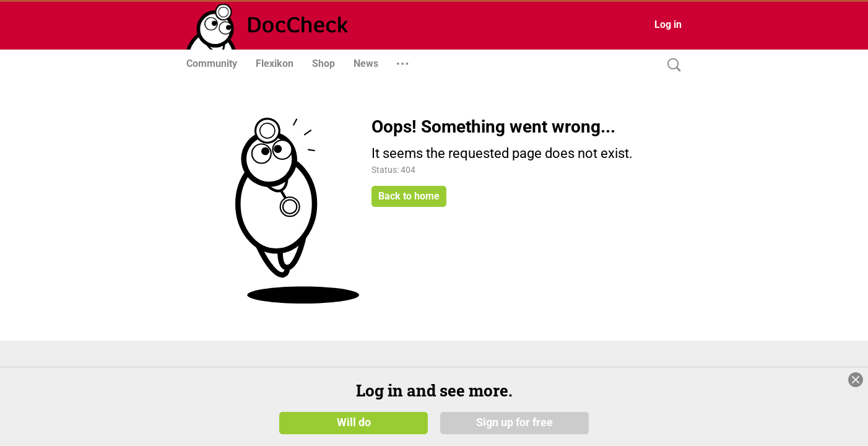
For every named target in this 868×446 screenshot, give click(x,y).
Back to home (409, 196)
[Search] (671, 65)
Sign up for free (514, 422)
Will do (354, 422)
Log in (668, 24)
